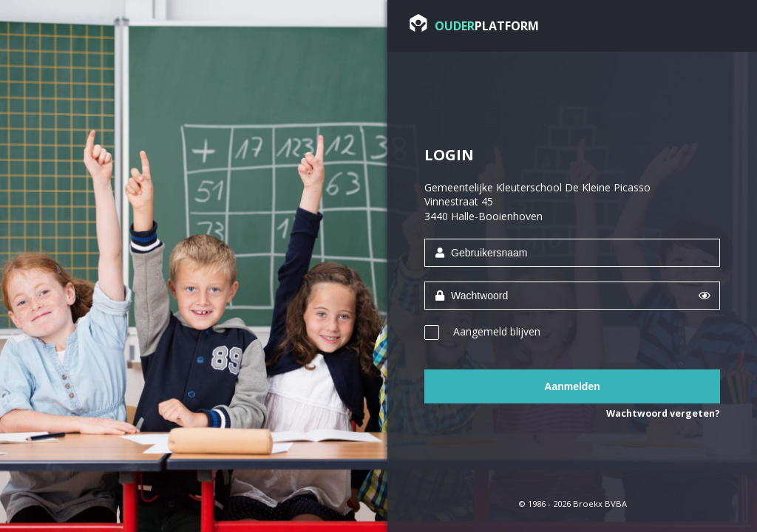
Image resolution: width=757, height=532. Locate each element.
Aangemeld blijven (497, 331)
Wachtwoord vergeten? (663, 413)
